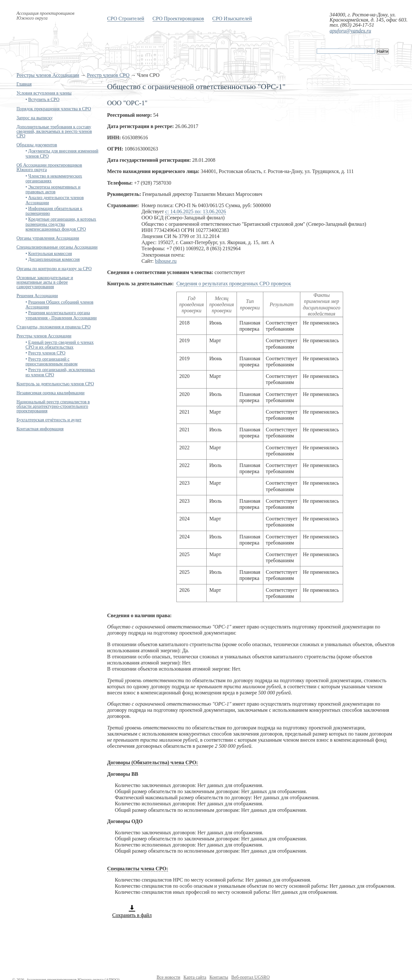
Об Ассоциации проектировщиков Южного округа (49, 167)
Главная (24, 84)
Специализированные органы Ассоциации (57, 247)
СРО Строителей (126, 18)
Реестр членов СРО (108, 75)
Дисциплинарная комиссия (54, 259)
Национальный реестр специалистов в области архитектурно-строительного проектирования (53, 406)
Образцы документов (37, 145)
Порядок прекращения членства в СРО (54, 109)
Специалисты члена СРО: (138, 869)
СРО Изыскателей (232, 18)
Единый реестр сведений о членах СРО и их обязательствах (60, 345)
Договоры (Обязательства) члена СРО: (153, 762)
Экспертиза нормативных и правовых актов (53, 189)
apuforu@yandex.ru (350, 31)
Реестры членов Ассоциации (48, 75)
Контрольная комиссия (50, 254)
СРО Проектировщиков (178, 18)
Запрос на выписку (35, 118)
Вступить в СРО (44, 100)
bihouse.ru (166, 261)
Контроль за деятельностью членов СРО (55, 384)
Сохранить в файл (132, 911)
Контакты (219, 977)
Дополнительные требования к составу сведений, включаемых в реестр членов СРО (54, 131)
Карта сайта (195, 977)
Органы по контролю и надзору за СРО (54, 269)
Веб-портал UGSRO (251, 977)
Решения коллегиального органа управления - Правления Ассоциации (61, 315)
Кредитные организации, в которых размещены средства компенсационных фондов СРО (61, 224)
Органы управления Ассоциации (48, 238)
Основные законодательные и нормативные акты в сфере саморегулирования (45, 282)
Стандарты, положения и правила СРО (53, 327)
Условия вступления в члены (44, 93)
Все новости (168, 977)
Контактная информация (40, 429)
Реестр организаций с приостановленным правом (51, 362)
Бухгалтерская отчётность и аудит (49, 420)
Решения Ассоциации (37, 296)
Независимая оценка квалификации (50, 393)
